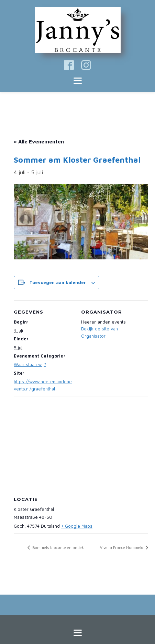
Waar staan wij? (30, 364)
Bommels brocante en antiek (58, 547)
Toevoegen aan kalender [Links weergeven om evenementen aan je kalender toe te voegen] (58, 282)
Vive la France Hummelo (122, 547)
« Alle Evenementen (39, 142)
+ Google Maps (77, 526)
